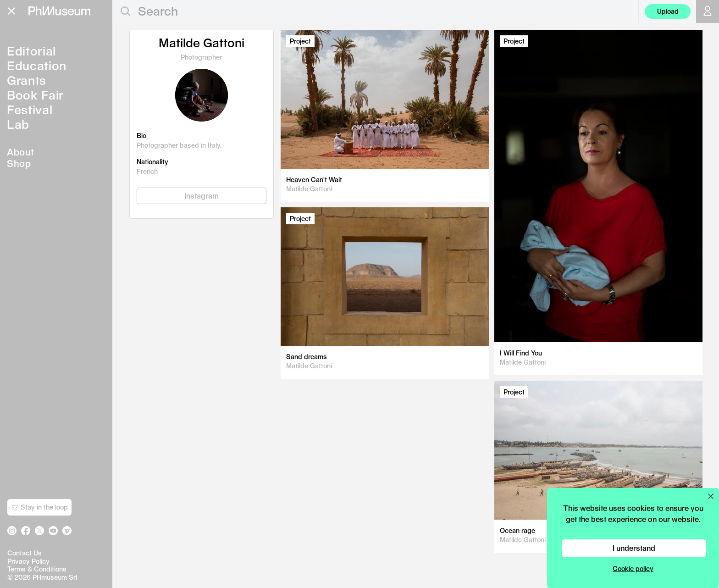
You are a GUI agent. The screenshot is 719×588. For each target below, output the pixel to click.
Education (37, 65)
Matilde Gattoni (309, 189)
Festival (30, 109)
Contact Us (25, 553)
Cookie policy (633, 569)
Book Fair (35, 95)
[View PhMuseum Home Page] (59, 11)
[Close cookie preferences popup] (711, 496)
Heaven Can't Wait (314, 180)
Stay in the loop (40, 507)
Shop (19, 163)
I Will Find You (521, 353)
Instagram (202, 196)
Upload (668, 11)
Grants (27, 80)
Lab (18, 124)
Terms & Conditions (37, 569)
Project (300, 41)
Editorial (31, 51)
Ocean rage (517, 530)
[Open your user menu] (708, 11)
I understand (634, 548)
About (21, 152)
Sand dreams (307, 357)
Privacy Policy (28, 561)
